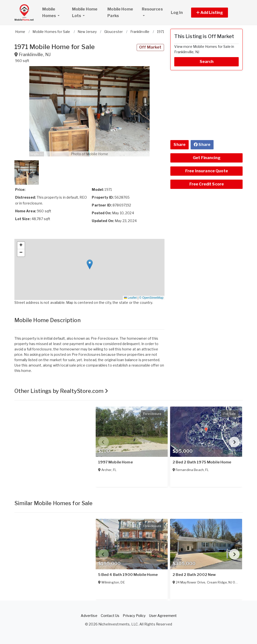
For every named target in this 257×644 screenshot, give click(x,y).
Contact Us (110, 616)
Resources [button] (152, 9)
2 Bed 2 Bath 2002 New (194, 575)
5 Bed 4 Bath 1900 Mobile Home (128, 575)
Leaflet (130, 298)
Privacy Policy (134, 616)
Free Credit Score (207, 184)
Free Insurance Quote (207, 171)
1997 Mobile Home (115, 462)
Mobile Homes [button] (55, 12)
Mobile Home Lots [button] (85, 12)
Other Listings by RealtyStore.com (61, 391)
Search (207, 62)
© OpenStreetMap (151, 298)
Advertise (89, 616)
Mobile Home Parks (120, 12)
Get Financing (207, 158)
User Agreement (163, 616)
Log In (177, 13)
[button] (215, 13)
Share (180, 145)
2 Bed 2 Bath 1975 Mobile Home (202, 462)
